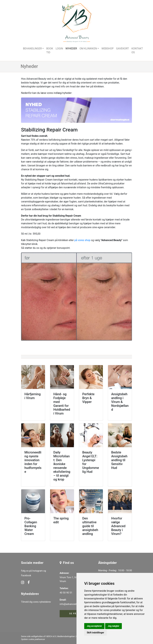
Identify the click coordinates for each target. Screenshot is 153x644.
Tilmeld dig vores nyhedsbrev (36, 602)
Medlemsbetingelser (66, 636)
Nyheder (71, 49)
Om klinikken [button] (88, 49)
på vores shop (82, 240)
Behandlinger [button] (32, 49)
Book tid (50, 50)
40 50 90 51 (66, 593)
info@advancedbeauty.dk (73, 604)
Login (59, 49)
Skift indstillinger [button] (95, 633)
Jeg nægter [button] (113, 626)
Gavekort (123, 49)
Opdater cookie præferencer (33, 639)
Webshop (107, 49)
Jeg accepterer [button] (94, 626)
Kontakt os (137, 50)
